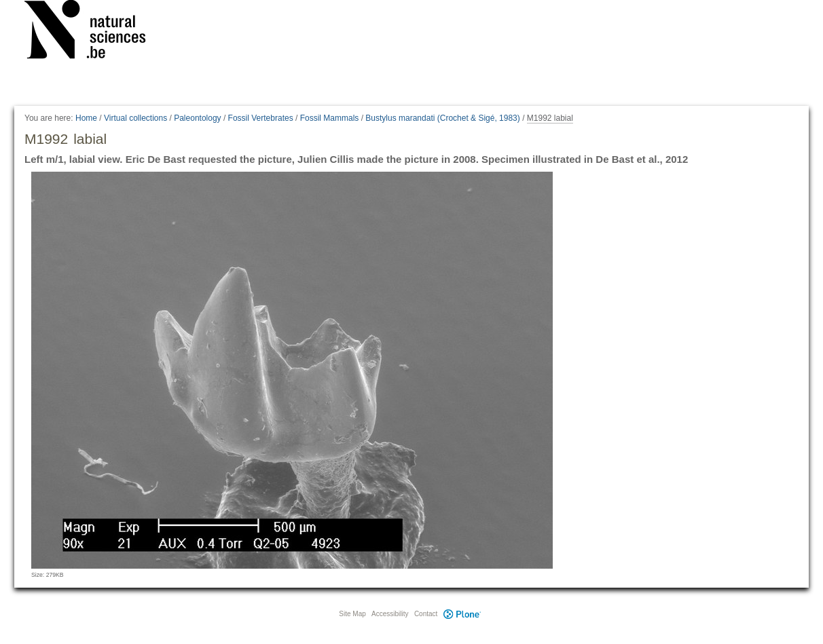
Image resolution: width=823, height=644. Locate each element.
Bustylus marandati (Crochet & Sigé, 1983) (442, 118)
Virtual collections (135, 118)
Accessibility (390, 614)
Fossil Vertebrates (261, 118)
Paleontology (197, 118)
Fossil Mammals (330, 118)
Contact (426, 614)
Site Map (352, 614)
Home (86, 118)
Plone (462, 614)
